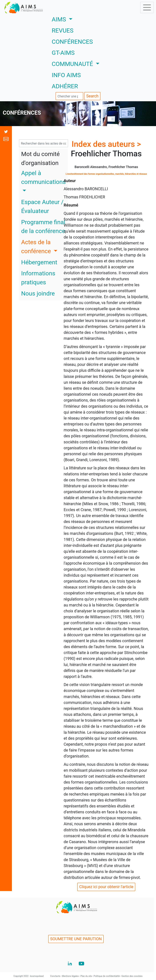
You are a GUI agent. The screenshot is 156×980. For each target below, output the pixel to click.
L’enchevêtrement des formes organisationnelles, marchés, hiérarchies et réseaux (106, 174)
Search (92, 96)
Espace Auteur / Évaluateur (42, 207)
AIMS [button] (70, 19)
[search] (69, 96)
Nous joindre (38, 293)
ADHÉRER (65, 86)
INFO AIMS (66, 75)
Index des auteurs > (106, 144)
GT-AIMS (63, 53)
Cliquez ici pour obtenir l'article (106, 887)
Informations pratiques (38, 278)
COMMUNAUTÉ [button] (73, 64)
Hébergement (39, 262)
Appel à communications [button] (43, 178)
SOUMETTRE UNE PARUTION (76, 939)
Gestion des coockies (132, 976)
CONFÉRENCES (72, 42)
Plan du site (87, 976)
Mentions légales (71, 976)
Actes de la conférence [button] (37, 247)
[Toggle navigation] (147, 7)
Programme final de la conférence (43, 227)
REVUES (63, 31)
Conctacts (56, 976)
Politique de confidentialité (107, 976)
